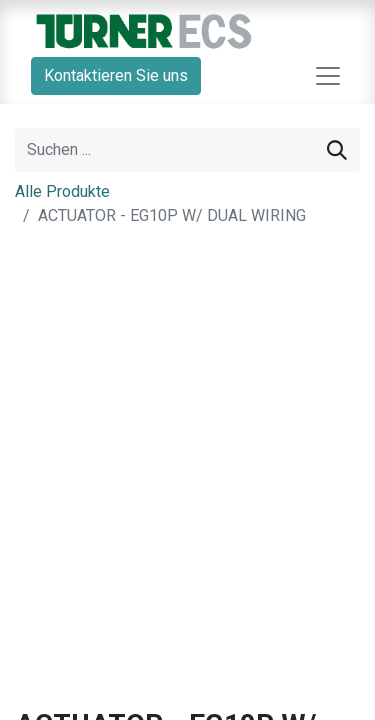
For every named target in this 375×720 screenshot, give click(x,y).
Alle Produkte (62, 191)
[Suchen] (337, 150)
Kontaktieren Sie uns (116, 75)
